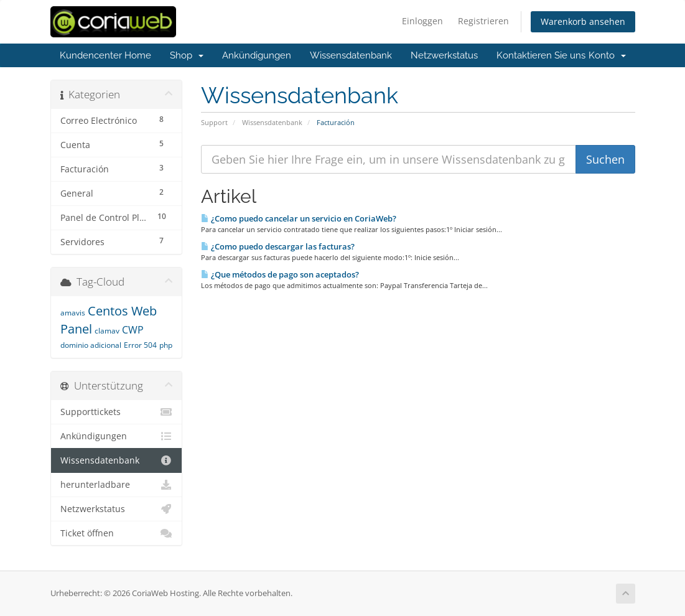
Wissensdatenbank (351, 55)
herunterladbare (117, 485)
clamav (107, 331)
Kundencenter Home (105, 55)
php (166, 345)
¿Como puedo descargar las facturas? (278, 246)
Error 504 (140, 345)
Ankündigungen (257, 55)
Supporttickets (117, 412)
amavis (73, 313)
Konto (607, 55)
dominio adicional (91, 345)
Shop (187, 55)
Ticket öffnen (117, 533)
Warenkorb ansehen (583, 21)
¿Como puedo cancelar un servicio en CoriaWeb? (299, 218)
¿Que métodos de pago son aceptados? (280, 274)
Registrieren (483, 21)
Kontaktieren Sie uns (541, 55)
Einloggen (422, 21)
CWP (133, 330)
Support (214, 122)
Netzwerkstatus (444, 55)
